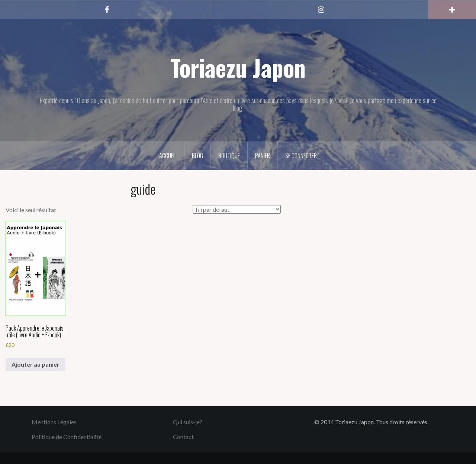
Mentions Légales (54, 422)
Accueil (168, 156)
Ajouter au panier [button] (36, 364)
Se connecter (301, 156)
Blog (197, 156)
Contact (183, 437)
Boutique (229, 156)
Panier (263, 156)
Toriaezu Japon (238, 67)
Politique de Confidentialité (67, 437)
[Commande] (237, 209)
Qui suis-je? (188, 422)
